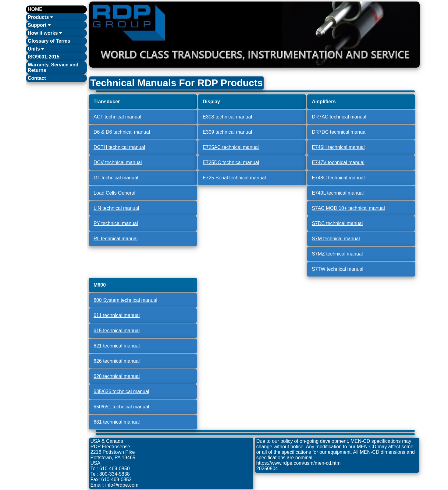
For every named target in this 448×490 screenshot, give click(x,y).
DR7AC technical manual (339, 117)
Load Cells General (114, 193)
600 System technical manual (125, 300)
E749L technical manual (338, 193)
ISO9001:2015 (44, 57)
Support (39, 25)
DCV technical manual (118, 162)
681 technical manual (117, 422)
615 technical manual (117, 331)
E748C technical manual (338, 178)
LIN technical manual (116, 208)
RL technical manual (116, 239)
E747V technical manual (338, 162)
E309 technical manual (227, 132)
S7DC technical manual (337, 223)
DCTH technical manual (119, 147)
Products (40, 17)
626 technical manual (117, 361)
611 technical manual (117, 315)
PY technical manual (116, 223)
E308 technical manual (227, 117)
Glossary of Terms (49, 41)
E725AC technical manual (231, 147)
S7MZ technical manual (337, 254)
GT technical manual (116, 178)
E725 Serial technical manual (234, 178)
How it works (45, 33)
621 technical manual (117, 346)
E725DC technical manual (231, 162)
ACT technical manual (117, 117)
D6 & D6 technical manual (122, 132)
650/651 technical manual (121, 407)
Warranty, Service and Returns (53, 67)
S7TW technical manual (338, 269)
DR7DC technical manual (339, 132)
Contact (37, 78)
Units (36, 49)
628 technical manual (117, 376)
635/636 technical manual (121, 391)
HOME (35, 9)
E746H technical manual (338, 147)
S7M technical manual (336, 239)
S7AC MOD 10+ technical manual (348, 208)
